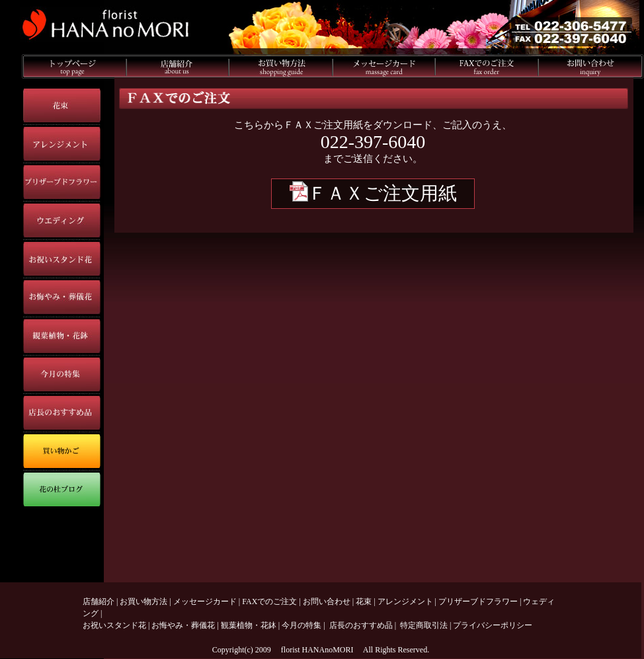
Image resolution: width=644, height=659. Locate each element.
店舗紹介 (99, 601)
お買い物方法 (143, 601)
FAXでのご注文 (269, 601)
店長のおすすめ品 (361, 625)
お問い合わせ (327, 601)
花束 (364, 601)
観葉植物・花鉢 (249, 625)
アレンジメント (405, 601)
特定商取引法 (424, 625)
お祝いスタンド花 (114, 625)
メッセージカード (205, 601)
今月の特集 (302, 625)
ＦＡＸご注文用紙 (373, 193)
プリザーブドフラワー (478, 601)
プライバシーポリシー (493, 625)
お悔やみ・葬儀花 (183, 625)
